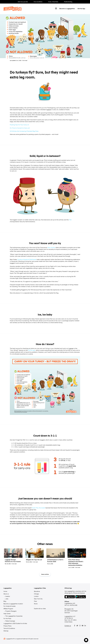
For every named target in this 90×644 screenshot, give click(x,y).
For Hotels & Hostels (9, 606)
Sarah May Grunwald (38, 508)
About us (6, 594)
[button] (86, 640)
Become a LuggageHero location (13, 604)
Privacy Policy (7, 626)
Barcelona (37, 591)
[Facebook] (75, 626)
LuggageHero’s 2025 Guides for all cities (15, 623)
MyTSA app (32, 350)
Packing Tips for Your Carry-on (19, 125)
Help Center (7, 614)
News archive (45, 574)
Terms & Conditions (9, 628)
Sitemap (6, 631)
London (36, 596)
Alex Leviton (51, 247)
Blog (5, 601)
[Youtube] (83, 626)
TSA (70, 220)
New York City (38, 599)
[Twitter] (77, 626)
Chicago (36, 594)
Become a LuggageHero (67, 8)
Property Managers (11, 611)
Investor (8, 596)
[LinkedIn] (85, 626)
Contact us (68, 626)
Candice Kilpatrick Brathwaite (27, 259)
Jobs (7, 599)
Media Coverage (10, 621)
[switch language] (56, 8)
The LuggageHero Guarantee (14, 616)
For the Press (7, 618)
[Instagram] (80, 626)
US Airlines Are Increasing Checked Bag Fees (24, 131)
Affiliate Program (8, 609)
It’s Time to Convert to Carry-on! (20, 128)
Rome (36, 604)
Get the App (81, 8)
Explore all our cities (40, 609)
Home (5, 591)
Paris (35, 601)
